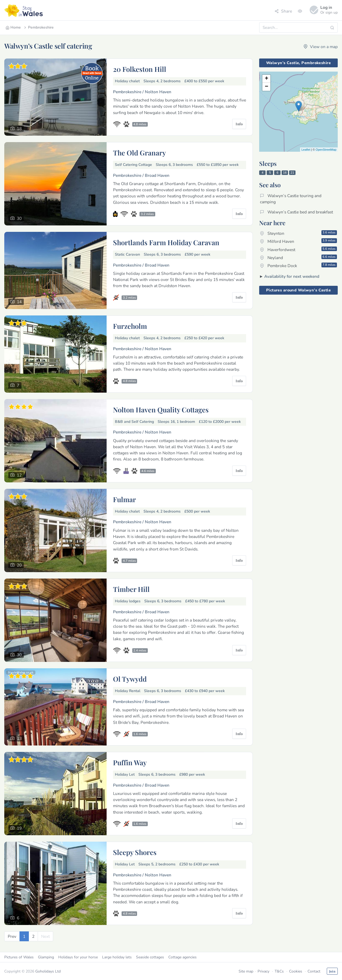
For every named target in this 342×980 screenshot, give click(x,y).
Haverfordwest (298, 249)
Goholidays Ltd (48, 971)
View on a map (321, 47)
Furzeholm (130, 326)
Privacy (263, 971)
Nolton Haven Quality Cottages (161, 409)
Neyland (298, 257)
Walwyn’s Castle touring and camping (291, 199)
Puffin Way (130, 762)
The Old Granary (139, 153)
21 (292, 173)
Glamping (46, 957)
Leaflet (306, 150)
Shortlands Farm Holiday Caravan (166, 242)
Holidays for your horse (78, 957)
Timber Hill (131, 589)
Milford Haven (298, 241)
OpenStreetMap (326, 150)
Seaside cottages (150, 957)
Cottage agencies (182, 957)
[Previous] (12, 936)
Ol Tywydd (130, 679)
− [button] (267, 87)
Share (283, 11)
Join (332, 971)
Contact (314, 971)
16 (285, 173)
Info (239, 124)
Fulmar (125, 499)
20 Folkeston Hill (140, 69)
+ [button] (267, 79)
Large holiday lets (117, 957)
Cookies (296, 971)
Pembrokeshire (38, 27)
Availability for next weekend (292, 276)
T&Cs (279, 971)
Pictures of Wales (19, 957)
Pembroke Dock (298, 266)
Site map (246, 971)
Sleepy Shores (135, 852)
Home (13, 27)
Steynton (298, 233)
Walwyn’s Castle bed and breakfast (296, 212)
